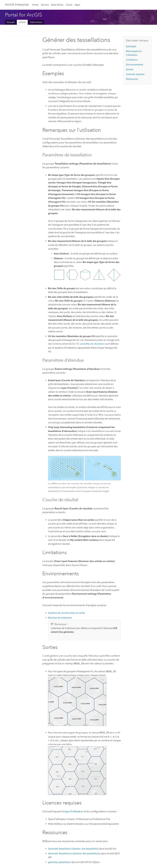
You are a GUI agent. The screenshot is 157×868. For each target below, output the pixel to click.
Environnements (134, 65)
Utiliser (22, 22)
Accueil (11, 22)
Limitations (132, 60)
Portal (35, 5)
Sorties (130, 69)
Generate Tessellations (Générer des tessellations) (74, 853)
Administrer (36, 22)
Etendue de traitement (60, 618)
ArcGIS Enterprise (17, 5)
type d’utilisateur (74, 811)
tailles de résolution (94, 344)
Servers (45, 5)
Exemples (131, 46)
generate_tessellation (59, 862)
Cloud (69, 5)
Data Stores (57, 5)
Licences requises (135, 74)
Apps (77, 5)
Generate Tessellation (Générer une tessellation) (73, 848)
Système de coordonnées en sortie (66, 613)
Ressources (132, 79)
